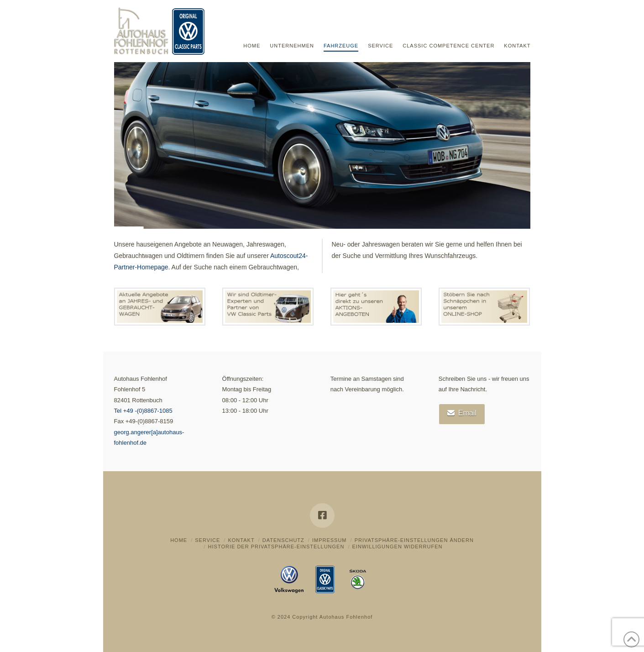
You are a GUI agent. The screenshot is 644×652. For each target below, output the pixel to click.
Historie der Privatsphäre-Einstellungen (276, 547)
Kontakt (241, 540)
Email (462, 413)
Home (179, 540)
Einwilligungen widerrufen (397, 547)
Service (207, 540)
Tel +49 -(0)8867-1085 (143, 411)
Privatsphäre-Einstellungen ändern (414, 540)
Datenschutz (283, 540)
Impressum (330, 540)
